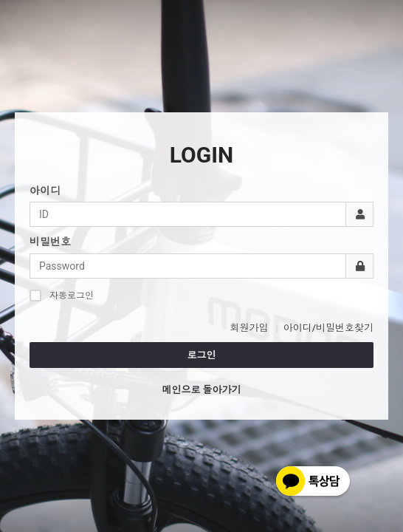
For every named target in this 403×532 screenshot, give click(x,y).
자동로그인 (62, 295)
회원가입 (249, 328)
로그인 (202, 355)
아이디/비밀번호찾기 (328, 328)
